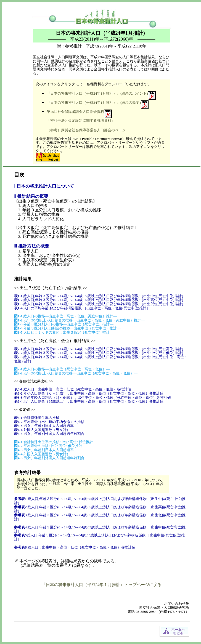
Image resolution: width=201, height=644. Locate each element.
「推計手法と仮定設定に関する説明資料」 (81, 120)
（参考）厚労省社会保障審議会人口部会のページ (86, 130)
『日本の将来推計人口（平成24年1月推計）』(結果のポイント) (97, 93)
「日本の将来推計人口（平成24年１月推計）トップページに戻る (102, 585)
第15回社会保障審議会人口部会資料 (75, 112)
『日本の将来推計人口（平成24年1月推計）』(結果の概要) (94, 103)
